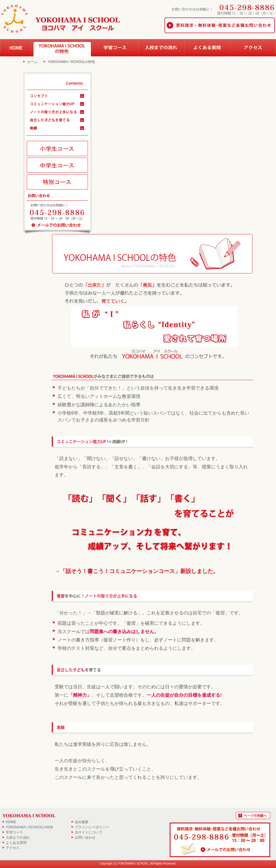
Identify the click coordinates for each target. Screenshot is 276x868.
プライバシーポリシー (92, 827)
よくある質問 (16, 843)
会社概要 (82, 822)
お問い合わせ (85, 838)
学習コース (14, 832)
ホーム (32, 62)
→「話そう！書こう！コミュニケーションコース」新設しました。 (137, 571)
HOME (11, 822)
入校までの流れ (18, 838)
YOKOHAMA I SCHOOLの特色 (29, 827)
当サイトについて (89, 832)
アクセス (13, 848)
